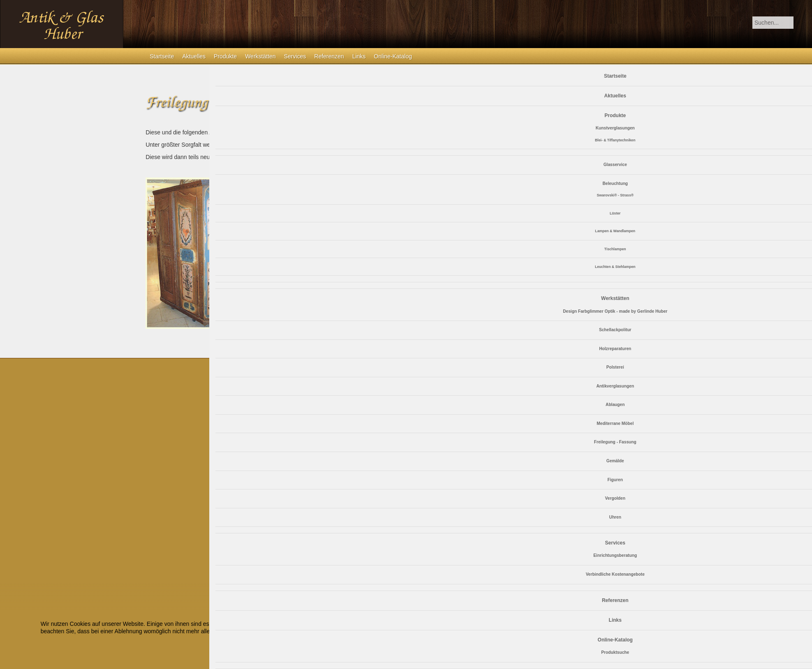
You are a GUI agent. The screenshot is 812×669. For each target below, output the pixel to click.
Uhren (615, 517)
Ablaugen (615, 405)
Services (295, 56)
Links (359, 56)
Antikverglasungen (615, 386)
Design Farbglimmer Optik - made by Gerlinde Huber (615, 311)
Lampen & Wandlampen (615, 231)
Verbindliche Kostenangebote (615, 574)
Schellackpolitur (615, 330)
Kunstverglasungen (615, 128)
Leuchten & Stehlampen (615, 267)
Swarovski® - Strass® (615, 195)
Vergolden (615, 498)
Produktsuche (615, 652)
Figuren (615, 480)
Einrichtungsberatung (615, 555)
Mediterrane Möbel (615, 423)
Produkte (225, 56)
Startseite (162, 56)
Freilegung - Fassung (615, 442)
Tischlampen (615, 249)
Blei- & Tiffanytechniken (615, 140)
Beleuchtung (615, 183)
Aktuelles (194, 56)
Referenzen (329, 56)
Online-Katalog (393, 56)
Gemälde (615, 461)
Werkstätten (260, 56)
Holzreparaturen (615, 349)
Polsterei (615, 367)
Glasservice (615, 165)
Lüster (615, 213)
